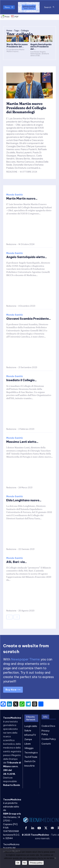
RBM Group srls (12, 814)
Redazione (12, 172)
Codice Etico (48, 726)
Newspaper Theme (25, 659)
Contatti (46, 744)
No (25, 863)
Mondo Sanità (14, 195)
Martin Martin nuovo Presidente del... (17, 46)
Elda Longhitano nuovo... (24, 500)
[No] (55, 858)
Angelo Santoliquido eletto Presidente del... (41, 47)
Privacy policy (36, 863)
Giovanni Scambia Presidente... (29, 319)
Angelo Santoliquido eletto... (27, 257)
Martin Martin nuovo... (22, 199)
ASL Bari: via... (17, 562)
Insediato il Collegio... (21, 380)
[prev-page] (9, 617)
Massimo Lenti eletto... (22, 442)
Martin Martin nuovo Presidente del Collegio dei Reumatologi (26, 108)
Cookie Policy (49, 739)
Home (9, 31)
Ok (18, 863)
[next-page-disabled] (17, 617)
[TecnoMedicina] (29, 7)
